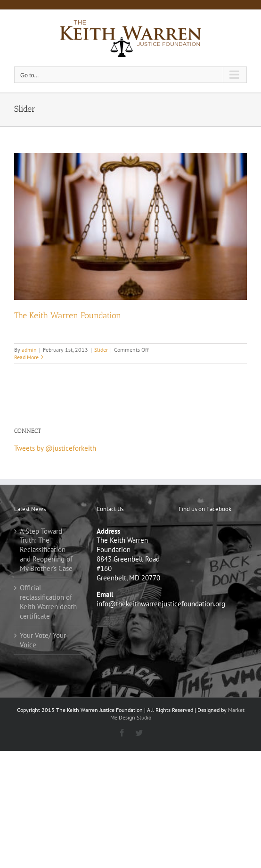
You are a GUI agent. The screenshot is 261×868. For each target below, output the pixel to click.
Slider (101, 350)
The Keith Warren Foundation (68, 315)
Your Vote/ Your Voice (43, 640)
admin (29, 350)
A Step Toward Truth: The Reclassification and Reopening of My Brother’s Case (46, 550)
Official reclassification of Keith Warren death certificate (48, 602)
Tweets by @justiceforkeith (55, 448)
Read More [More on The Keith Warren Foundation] (26, 357)
